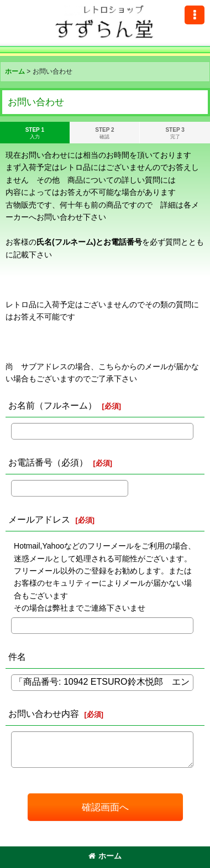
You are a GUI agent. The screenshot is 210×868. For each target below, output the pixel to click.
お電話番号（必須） (48, 462)
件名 (17, 657)
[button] (195, 15)
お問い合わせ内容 (44, 714)
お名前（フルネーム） (53, 405)
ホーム (105, 856)
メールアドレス (39, 519)
